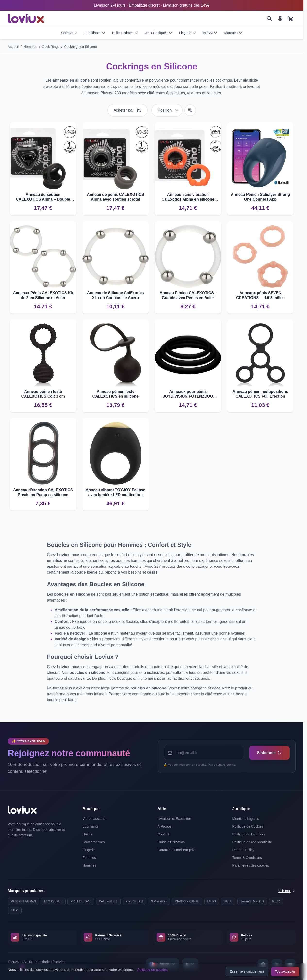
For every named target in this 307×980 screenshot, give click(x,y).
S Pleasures (159, 901)
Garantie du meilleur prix (176, 850)
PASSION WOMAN (23, 901)
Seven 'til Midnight (252, 901)
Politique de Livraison (249, 834)
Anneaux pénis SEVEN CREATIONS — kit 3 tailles (260, 295)
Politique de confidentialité (252, 842)
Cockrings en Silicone (80, 47)
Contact (163, 834)
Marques (233, 33)
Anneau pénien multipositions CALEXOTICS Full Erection (260, 394)
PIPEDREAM (134, 901)
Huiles (87, 834)
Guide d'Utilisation (171, 842)
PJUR (276, 901)
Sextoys (69, 33)
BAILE (228, 901)
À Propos (165, 826)
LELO (15, 911)
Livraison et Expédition (175, 819)
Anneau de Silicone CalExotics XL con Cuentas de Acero (116, 295)
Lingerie (188, 33)
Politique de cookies (153, 970)
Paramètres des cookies (251, 865)
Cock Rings (51, 47)
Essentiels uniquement (247, 971)
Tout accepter (285, 971)
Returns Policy (243, 850)
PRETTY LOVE (81, 901)
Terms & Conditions (247, 858)
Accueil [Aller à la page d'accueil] (13, 47)
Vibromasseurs (94, 819)
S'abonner (269, 753)
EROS (212, 901)
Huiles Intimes (125, 33)
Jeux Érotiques (159, 33)
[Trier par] (167, 110)
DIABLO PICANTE (187, 901)
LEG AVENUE (53, 901)
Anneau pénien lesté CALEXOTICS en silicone (116, 394)
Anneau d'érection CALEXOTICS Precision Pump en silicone (43, 492)
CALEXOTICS (108, 901)
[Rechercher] (269, 18)
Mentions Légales (246, 819)
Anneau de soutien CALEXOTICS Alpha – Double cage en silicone (43, 197)
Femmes (89, 858)
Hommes (30, 47)
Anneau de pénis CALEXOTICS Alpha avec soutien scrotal (116, 197)
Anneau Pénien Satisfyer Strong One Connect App (260, 197)
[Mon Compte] (280, 18)
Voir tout (287, 891)
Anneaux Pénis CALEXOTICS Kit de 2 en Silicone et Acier (43, 295)
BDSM (210, 33)
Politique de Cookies (248, 826)
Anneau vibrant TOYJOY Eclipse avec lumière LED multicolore (116, 492)
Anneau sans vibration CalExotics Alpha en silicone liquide (188, 197)
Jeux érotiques (94, 842)
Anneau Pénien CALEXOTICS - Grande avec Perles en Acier (188, 295)
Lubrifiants (95, 33)
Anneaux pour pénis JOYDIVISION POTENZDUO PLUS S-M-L (188, 394)
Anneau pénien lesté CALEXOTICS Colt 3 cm (43, 394)
